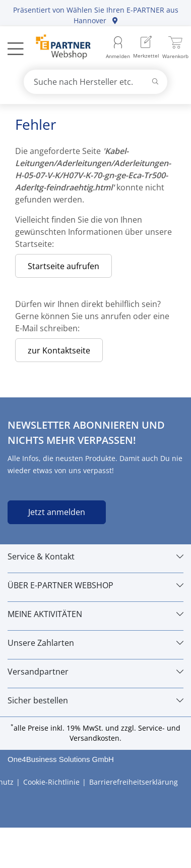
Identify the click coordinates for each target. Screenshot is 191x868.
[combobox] (96, 82)
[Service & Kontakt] (95, 556)
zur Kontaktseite (59, 350)
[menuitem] (146, 48)
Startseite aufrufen (63, 266)
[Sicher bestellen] (95, 700)
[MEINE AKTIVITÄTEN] (95, 614)
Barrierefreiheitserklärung (134, 782)
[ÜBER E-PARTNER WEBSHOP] (95, 585)
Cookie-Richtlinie (51, 782)
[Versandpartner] (95, 672)
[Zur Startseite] (58, 48)
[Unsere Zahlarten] (95, 643)
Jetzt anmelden (57, 512)
